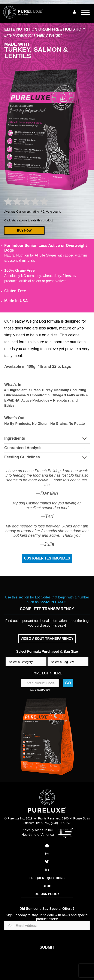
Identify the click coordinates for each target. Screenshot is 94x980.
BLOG (47, 886)
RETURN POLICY (47, 894)
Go (68, 683)
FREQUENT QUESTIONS (47, 878)
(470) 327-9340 (61, 823)
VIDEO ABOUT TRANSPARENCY (47, 639)
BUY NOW (24, 230)
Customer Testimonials (47, 558)
